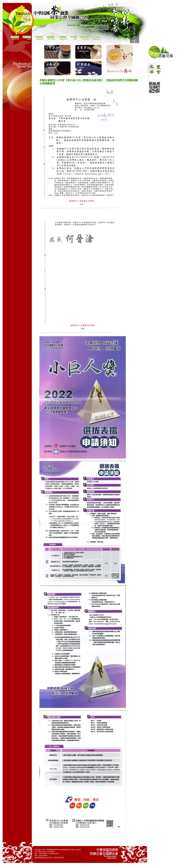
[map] (83, 850)
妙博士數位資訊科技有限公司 (74, 858)
